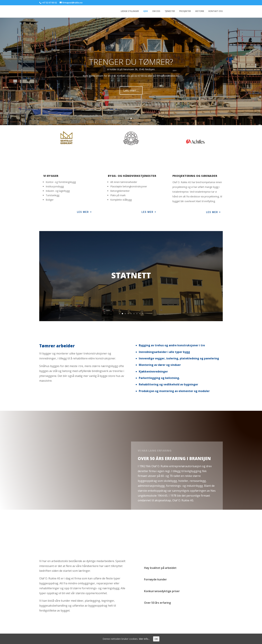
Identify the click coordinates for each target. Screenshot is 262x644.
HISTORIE (200, 11)
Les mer (83, 213)
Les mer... (131, 96)
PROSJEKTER (185, 11)
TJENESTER (170, 11)
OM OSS (156, 11)
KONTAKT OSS (216, 11)
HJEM (146, 11)
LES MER (147, 213)
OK (156, 639)
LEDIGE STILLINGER (130, 11)
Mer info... (144, 639)
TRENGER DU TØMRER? (131, 67)
